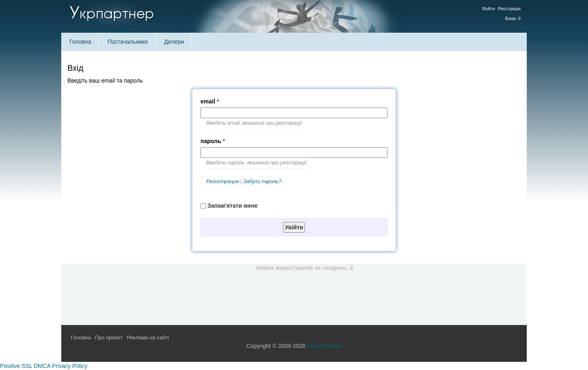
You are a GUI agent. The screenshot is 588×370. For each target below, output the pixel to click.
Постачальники (128, 42)
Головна (80, 42)
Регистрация (223, 182)
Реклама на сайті (148, 337)
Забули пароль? (262, 182)
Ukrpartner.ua (324, 346)
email (210, 101)
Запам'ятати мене (233, 206)
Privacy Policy (70, 366)
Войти (489, 9)
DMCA (42, 366)
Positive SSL (16, 366)
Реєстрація (509, 9)
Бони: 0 (513, 18)
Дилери (174, 42)
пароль (213, 141)
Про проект (109, 337)
